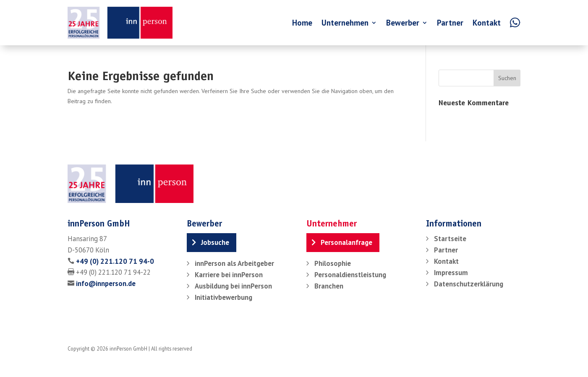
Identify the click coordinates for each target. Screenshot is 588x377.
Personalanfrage (346, 242)
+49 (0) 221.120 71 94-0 (115, 261)
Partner (450, 23)
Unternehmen (345, 23)
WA (520, 22)
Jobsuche (215, 242)
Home (302, 23)
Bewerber (403, 23)
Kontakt (487, 23)
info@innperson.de (106, 283)
